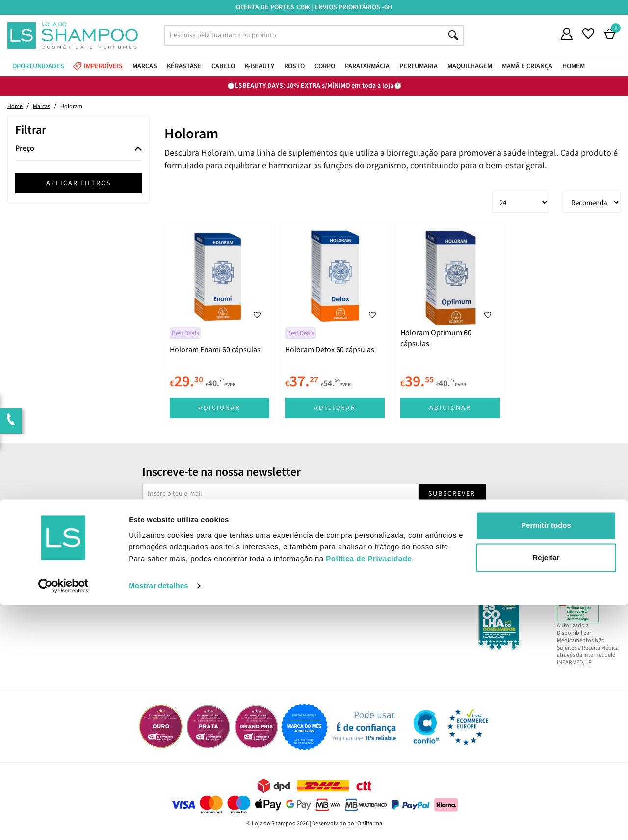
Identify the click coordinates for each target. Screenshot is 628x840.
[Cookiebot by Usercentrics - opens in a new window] (64, 821)
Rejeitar (546, 792)
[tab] (78, 149)
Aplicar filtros (78, 183)
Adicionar (220, 408)
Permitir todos (546, 760)
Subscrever (452, 494)
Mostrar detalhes (158, 821)
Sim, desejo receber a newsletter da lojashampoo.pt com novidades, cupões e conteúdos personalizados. (316, 522)
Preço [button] (25, 149)
